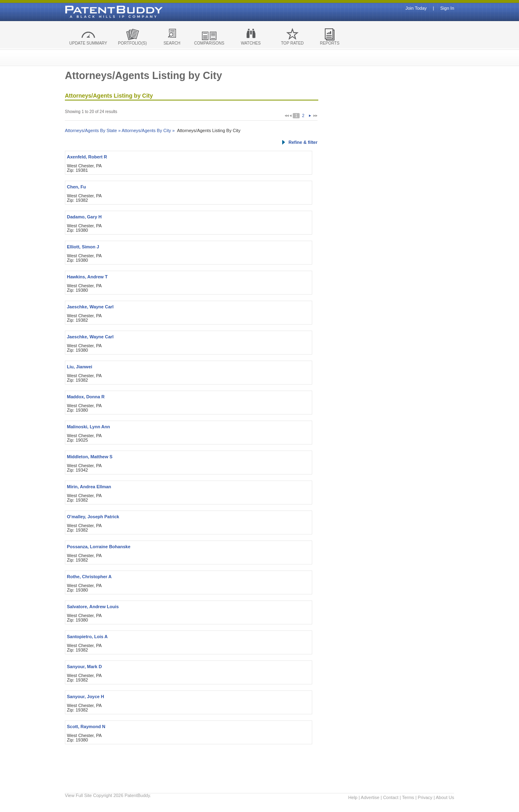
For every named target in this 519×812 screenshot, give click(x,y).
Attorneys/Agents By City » (148, 130)
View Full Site (78, 795)
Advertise (370, 797)
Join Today (416, 8)
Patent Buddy (95, 12)
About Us (445, 797)
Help (353, 797)
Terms (408, 797)
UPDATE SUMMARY (88, 43)
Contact (391, 797)
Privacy (425, 797)
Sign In (447, 8)
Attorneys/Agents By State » (93, 130)
